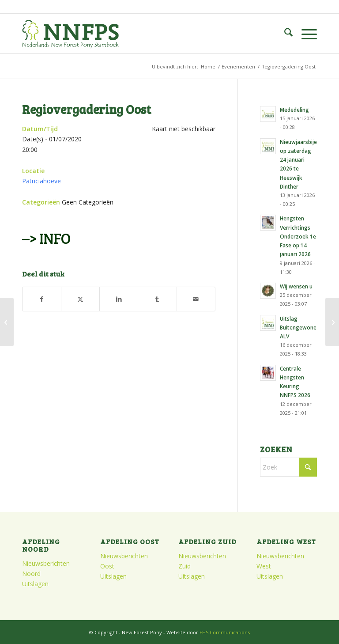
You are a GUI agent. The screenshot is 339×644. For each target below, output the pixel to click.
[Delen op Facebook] (42, 299)
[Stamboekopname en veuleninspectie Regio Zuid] (332, 322)
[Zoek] (284, 34)
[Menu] (305, 34)
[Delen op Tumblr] (157, 299)
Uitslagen (35, 584)
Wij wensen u (296, 286)
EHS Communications (225, 632)
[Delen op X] (80, 299)
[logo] (70, 34)
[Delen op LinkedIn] (119, 299)
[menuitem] (284, 34)
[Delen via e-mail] (196, 299)
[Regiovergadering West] (7, 322)
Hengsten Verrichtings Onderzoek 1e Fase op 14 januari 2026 (298, 236)
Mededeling (294, 110)
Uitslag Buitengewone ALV (298, 327)
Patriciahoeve (41, 181)
